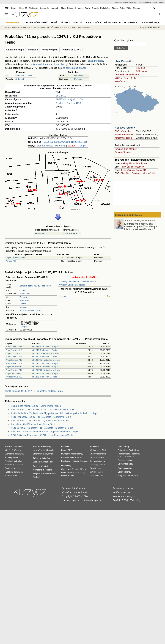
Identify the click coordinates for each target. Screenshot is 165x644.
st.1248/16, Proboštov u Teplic (46, 353)
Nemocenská (38, 470)
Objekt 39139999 (13, 373)
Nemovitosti (18, 27)
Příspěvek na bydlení (14, 461)
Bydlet (155, 3)
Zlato (63, 8)
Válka (129, 8)
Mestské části (150, 173)
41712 (22, 290)
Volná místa (45, 458)
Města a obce (112, 23)
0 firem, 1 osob (70, 233)
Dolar (51, 454)
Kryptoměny (66, 461)
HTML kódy (135, 500)
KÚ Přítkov (120, 81)
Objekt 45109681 (13, 367)
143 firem (141, 68)
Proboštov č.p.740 (14, 370)
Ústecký (23, 307)
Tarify (88, 8)
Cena (126, 450)
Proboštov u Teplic (23, 76)
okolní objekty (60, 64)
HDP (74, 457)
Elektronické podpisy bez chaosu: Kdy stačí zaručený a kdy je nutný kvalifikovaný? (141, 226)
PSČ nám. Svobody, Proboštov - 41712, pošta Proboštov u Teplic (45, 431)
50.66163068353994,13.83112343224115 (66, 142)
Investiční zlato (73, 469)
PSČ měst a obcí (123, 131)
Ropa (64, 473)
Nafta (82, 473)
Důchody (37, 477)
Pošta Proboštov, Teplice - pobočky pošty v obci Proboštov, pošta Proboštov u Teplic (55, 413)
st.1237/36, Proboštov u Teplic (46, 370)
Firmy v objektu (50, 50)
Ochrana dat (68, 488)
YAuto (140, 3)
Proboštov (79, 76)
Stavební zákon (96, 472)
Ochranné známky (152, 23)
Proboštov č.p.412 (14, 350)
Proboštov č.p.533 (14, 347)
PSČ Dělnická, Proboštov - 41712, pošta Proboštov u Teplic (42, 428)
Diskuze (137, 8)
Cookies (80, 488)
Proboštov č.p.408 (14, 357)
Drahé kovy (66, 465)
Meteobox (147, 3)
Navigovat (24, 326)
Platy (51, 462)
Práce (122, 8)
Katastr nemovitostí (127, 75)
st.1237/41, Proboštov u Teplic (46, 360)
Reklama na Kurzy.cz (124, 488)
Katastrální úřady (97, 457)
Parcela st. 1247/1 (72, 50)
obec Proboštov (124, 61)
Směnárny (37, 454)
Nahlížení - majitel (66, 99)
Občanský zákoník (97, 465)
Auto (120, 450)
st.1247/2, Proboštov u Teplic (45, 347)
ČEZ (70, 450)
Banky (36, 447)
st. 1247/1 (20, 79)
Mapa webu (128, 464)
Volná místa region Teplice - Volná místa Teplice (36, 406)
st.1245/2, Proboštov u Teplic (45, 373)
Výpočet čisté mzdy (13, 450)
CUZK (80, 99)
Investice (65, 447)
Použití (116, 500)
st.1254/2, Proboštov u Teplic (45, 367)
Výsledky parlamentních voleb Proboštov (78, 281)
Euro (45, 454)
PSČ (104, 450)
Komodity (55, 8)
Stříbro (83, 469)
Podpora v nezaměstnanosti (45, 473)
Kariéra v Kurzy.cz (122, 492)
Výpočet (20, 447)
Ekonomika (131, 23)
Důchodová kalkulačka (14, 454)
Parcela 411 (11, 261)
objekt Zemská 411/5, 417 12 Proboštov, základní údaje (34, 391)
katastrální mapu (42, 64)
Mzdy (79, 457)
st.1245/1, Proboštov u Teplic (45, 363)
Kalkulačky (93, 23)
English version (125, 468)
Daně (54, 23)
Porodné (49, 470)
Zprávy (14, 8)
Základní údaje (95, 61)
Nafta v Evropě (67, 476)
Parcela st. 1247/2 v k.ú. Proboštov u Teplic (34, 424)
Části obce (137, 173)
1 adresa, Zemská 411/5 (69, 103)
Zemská (23, 297)
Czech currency (124, 472)
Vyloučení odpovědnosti (74, 492)
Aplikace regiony (125, 128)
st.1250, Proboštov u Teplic (44, 357)
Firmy (126, 163)
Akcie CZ (23, 8)
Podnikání (94, 447)
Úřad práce (38, 462)
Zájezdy (133, 3)
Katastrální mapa (15, 50)
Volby (120, 464)
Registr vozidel (124, 454)
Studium (162, 3)
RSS (124, 500)
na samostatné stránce (74, 68)
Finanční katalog (125, 460)
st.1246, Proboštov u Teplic (44, 350)
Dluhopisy (65, 454)
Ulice (129, 173)
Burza (64, 450)
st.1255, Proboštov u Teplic (44, 377)
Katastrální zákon (123, 138)
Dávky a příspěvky (41, 466)
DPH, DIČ (78, 23)
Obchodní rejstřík (122, 3)
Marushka (60, 146)
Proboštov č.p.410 (14, 377)
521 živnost (142, 71)
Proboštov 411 (26, 294)
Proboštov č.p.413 (14, 363)
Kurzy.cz (8, 27)
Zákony (115, 8)
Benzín (76, 473)
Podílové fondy (77, 454)
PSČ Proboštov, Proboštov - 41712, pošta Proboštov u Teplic (43, 409)
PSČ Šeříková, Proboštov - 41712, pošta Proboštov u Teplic (42, 435)
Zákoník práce (96, 468)
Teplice (23, 304)
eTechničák (129, 457)
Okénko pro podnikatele (128, 215)
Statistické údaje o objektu (31, 310)
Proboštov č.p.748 (14, 360)
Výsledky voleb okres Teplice (72, 285)
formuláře (99, 476)
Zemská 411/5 (42, 233)
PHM (70, 473)
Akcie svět (33, 8)
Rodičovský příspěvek (14, 465)
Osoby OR (142, 163)
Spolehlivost (134, 450)
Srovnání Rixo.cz (123, 152)
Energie (95, 8)
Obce (123, 173)
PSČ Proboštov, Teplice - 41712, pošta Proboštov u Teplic (41, 417)
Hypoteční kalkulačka (14, 472)
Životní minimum (12, 468)
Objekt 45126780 (13, 353)
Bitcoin (70, 8)
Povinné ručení (11, 476)
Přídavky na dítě (12, 457)
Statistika (33, 50)
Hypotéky (79, 8)
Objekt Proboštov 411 (15, 258)
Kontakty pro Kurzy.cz (124, 496)
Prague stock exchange (128, 476)
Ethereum (84, 461)
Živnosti (63, 296)
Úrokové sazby (39, 450)
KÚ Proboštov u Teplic (125, 78)
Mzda (46, 462)
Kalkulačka (105, 8)
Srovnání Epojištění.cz (126, 149)
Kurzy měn (44, 8)
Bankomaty (46, 447)
